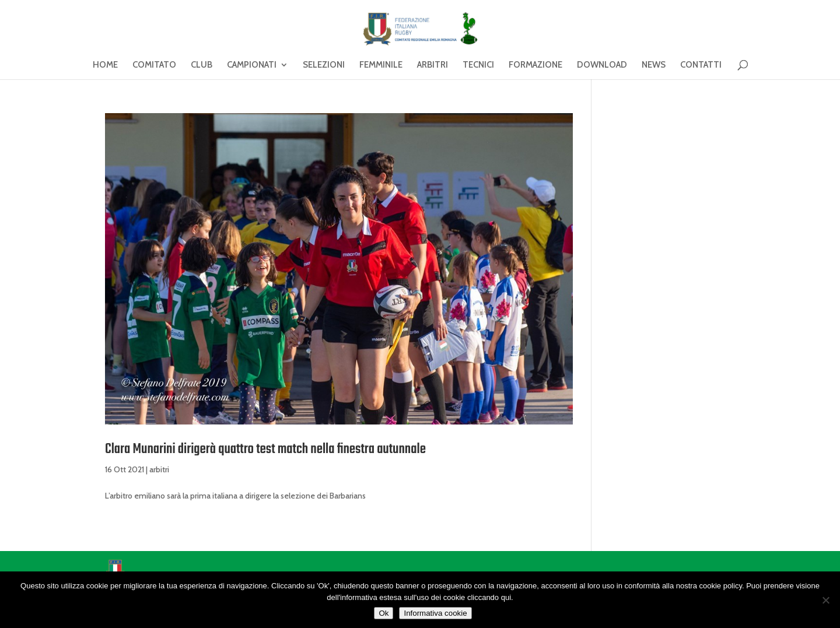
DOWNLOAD (602, 65)
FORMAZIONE (535, 65)
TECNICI (478, 65)
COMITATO (154, 65)
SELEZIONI (324, 65)
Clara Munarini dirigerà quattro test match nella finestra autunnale (265, 449)
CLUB (202, 65)
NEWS (654, 65)
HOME (105, 65)
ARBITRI (433, 65)
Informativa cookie (435, 613)
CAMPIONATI (252, 65)
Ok (384, 613)
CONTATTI (701, 65)
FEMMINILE (381, 65)
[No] (825, 600)
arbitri (159, 469)
